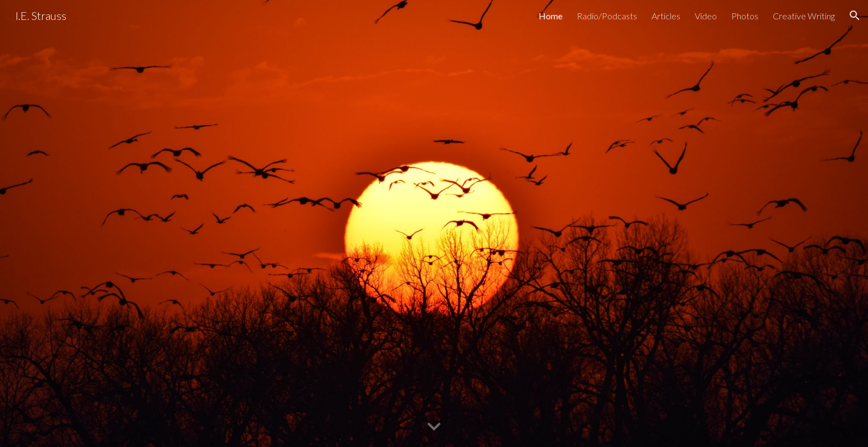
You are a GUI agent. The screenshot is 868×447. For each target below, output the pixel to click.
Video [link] (706, 16)
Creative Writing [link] (804, 16)
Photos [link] (745, 16)
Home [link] (551, 16)
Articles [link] (666, 16)
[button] (855, 15)
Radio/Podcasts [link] (607, 16)
